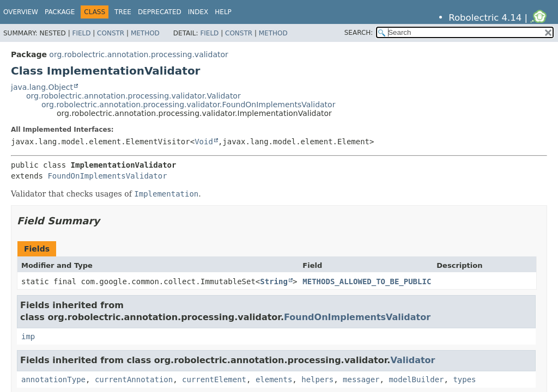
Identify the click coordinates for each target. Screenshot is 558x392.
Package (60, 12)
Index (198, 12)
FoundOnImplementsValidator (107, 176)
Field (81, 33)
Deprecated (160, 12)
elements (274, 379)
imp (28, 336)
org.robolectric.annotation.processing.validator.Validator (134, 96)
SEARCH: (359, 33)
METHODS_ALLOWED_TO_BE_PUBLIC (367, 281)
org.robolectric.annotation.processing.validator (138, 54)
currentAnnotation (134, 379)
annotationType (53, 379)
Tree (123, 12)
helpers (317, 379)
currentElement (214, 379)
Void (204, 142)
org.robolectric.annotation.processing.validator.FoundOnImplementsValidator (188, 105)
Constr (111, 33)
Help (223, 12)
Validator (413, 360)
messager (361, 379)
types (464, 379)
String (274, 281)
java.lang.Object (42, 87)
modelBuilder (416, 379)
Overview (21, 12)
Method (145, 33)
